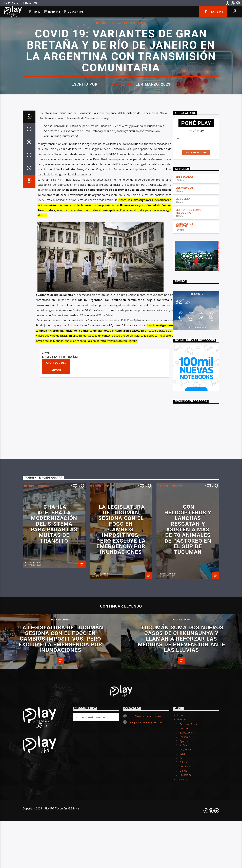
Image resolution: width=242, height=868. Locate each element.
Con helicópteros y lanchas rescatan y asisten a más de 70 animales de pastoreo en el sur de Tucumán (188, 782)
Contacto (11, 3)
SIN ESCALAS (185, 429)
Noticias (54, 12)
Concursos (76, 12)
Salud (142, 139)
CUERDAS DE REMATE (184, 478)
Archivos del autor (56, 619)
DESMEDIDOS (185, 441)
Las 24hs (214, 12)
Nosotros (30, 3)
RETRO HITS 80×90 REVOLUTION (188, 464)
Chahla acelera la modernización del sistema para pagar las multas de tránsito (54, 777)
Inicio (37, 12)
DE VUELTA (183, 452)
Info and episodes (196, 405)
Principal (130, 139)
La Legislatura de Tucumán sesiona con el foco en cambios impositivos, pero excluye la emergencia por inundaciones (121, 782)
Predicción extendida (196, 580)
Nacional (102, 139)
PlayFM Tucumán (117, 200)
